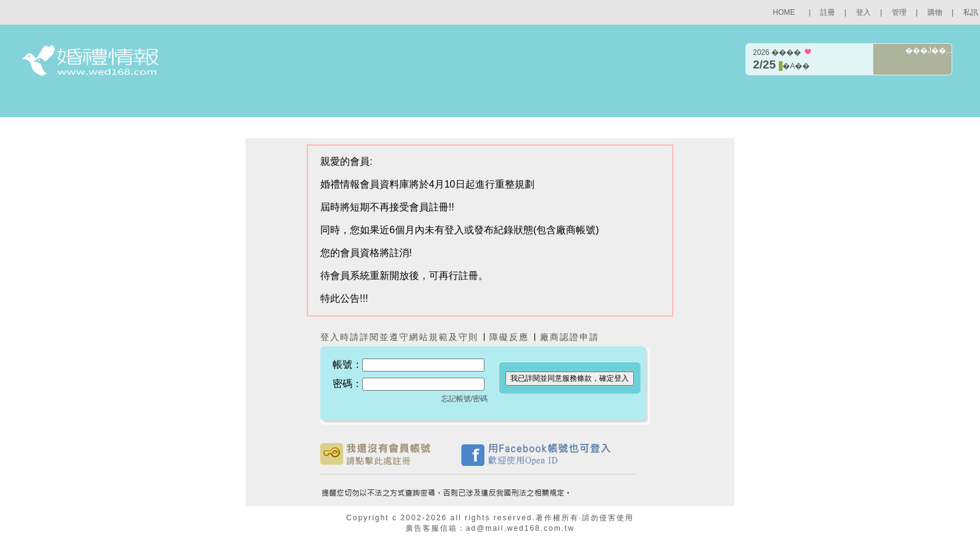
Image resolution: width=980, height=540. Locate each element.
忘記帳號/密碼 (464, 399)
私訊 (971, 12)
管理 (899, 12)
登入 (863, 12)
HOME (784, 12)
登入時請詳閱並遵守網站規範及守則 (399, 337)
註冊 (828, 12)
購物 (935, 12)
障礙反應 (511, 337)
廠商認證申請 (570, 337)
